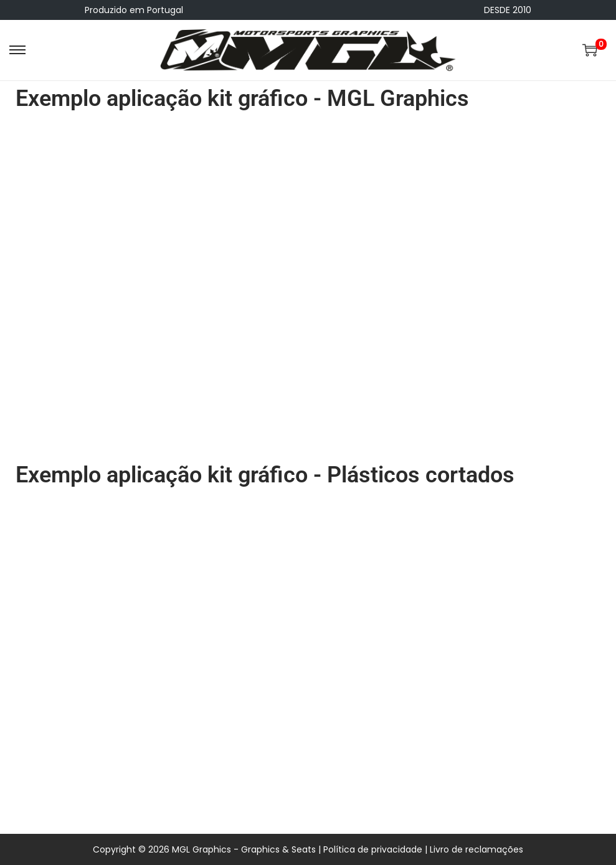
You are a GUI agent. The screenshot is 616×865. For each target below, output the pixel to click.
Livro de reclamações (476, 849)
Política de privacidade (373, 849)
